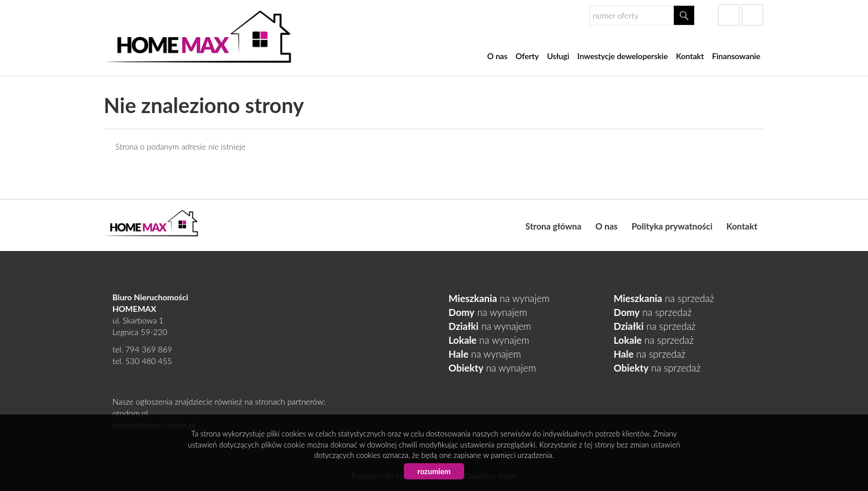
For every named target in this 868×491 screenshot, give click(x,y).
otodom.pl (130, 413)
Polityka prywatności (672, 226)
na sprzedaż (664, 298)
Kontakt (690, 56)
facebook (729, 15)
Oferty (527, 56)
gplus (752, 15)
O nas (497, 56)
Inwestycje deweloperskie (622, 56)
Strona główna (554, 226)
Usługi (558, 56)
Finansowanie (736, 56)
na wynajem (499, 298)
